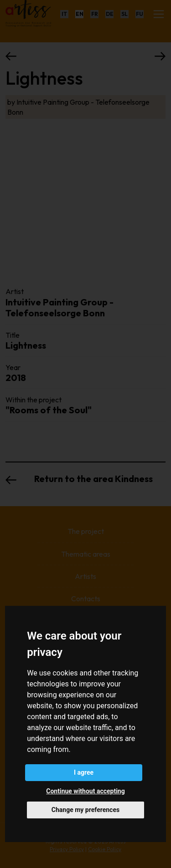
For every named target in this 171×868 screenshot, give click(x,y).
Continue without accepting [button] (85, 791)
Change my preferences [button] (85, 810)
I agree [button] (84, 772)
